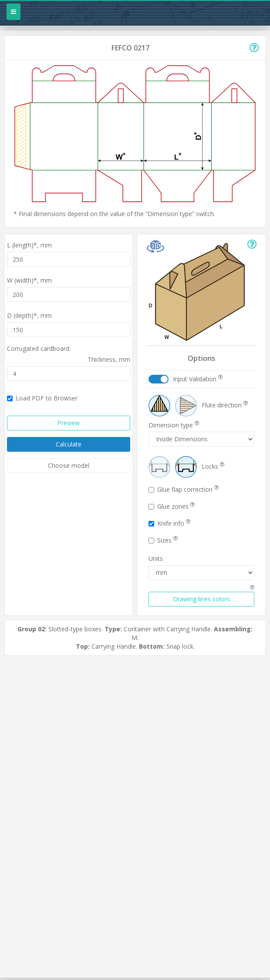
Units (156, 558)
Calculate (69, 444)
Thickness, (109, 359)
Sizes (163, 540)
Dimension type (174, 425)
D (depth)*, (29, 315)
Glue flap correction (184, 489)
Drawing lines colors (201, 599)
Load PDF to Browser (42, 398)
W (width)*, (29, 280)
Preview (69, 423)
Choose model (69, 465)
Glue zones (172, 506)
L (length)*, (29, 245)
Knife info (169, 523)
